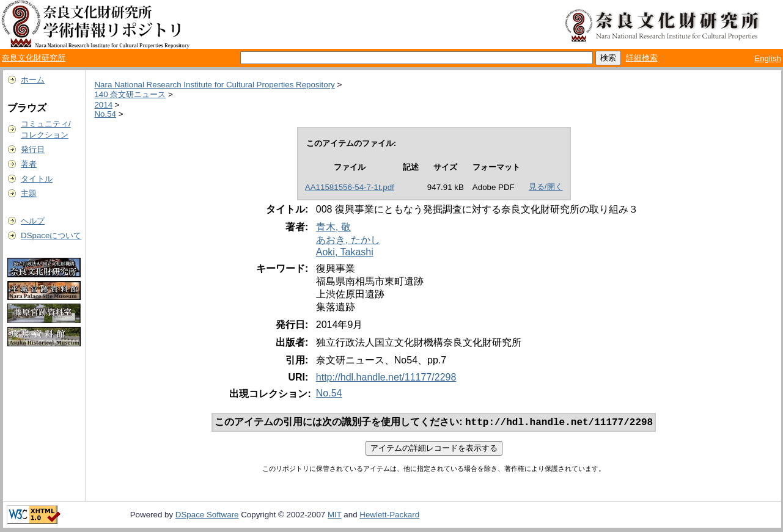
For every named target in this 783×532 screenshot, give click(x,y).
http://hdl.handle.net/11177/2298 (386, 377)
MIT (335, 516)
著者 (29, 164)
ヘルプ (33, 221)
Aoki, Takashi (345, 252)
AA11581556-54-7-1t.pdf (350, 187)
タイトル (37, 179)
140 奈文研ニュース (130, 94)
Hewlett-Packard (389, 516)
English (768, 58)
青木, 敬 (333, 227)
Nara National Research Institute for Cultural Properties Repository (214, 85)
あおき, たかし (348, 240)
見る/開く (546, 187)
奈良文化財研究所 (34, 58)
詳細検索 (642, 58)
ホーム (33, 80)
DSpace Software (207, 516)
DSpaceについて (51, 235)
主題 (29, 193)
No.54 (105, 114)
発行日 (33, 149)
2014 (103, 105)
